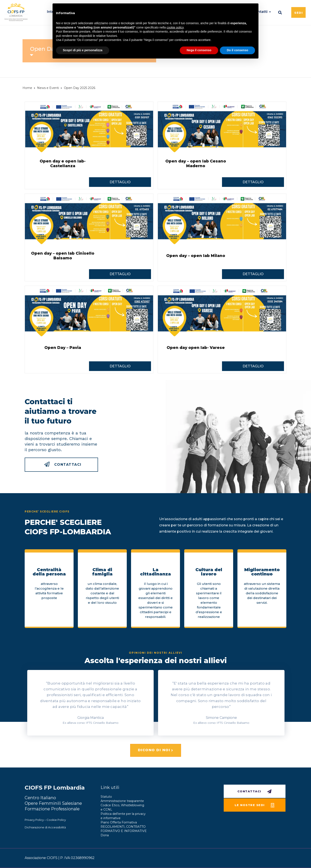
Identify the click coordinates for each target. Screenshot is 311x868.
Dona (105, 835)
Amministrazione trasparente (122, 801)
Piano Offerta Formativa (119, 822)
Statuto (106, 797)
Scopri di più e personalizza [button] (83, 50)
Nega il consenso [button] (199, 50)
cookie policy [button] (175, 27)
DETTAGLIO (120, 182)
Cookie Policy (56, 820)
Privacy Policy (34, 820)
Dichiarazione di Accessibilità (45, 827)
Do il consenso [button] (237, 50)
